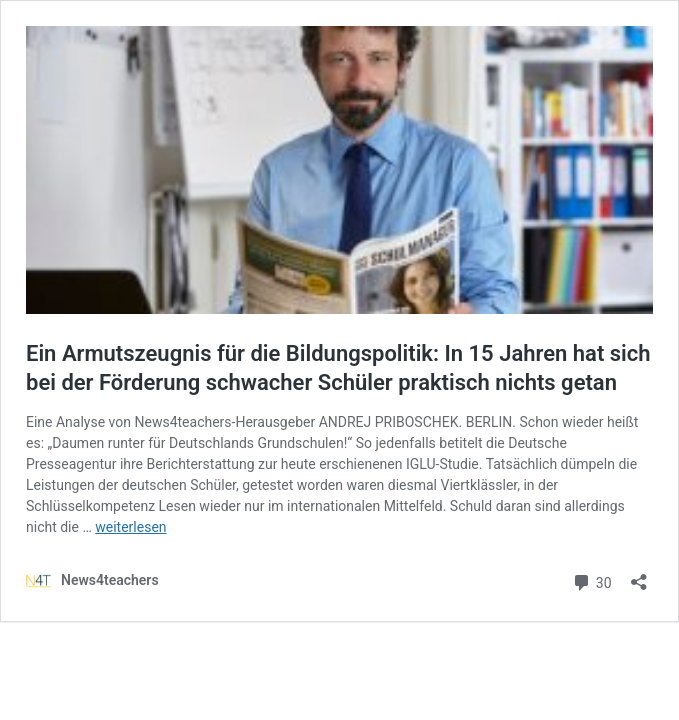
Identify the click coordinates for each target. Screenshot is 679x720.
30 (591, 580)
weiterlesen (130, 527)
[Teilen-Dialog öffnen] (639, 575)
